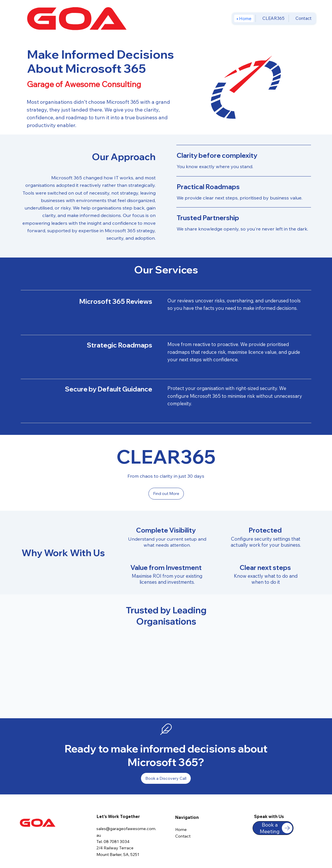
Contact (183, 836)
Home (181, 829)
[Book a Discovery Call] (166, 778)
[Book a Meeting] (273, 828)
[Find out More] (166, 493)
